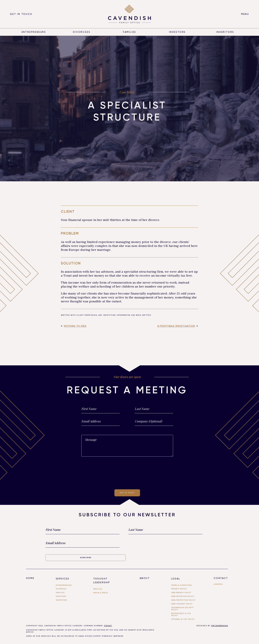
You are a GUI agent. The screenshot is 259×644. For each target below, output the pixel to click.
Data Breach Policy (181, 593)
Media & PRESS (101, 593)
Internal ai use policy (183, 619)
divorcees (82, 32)
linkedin (218, 584)
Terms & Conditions (182, 585)
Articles (98, 589)
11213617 (108, 626)
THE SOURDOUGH (219, 626)
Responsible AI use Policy (181, 614)
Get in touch (21, 14)
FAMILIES (60, 593)
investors (61, 596)
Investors (177, 32)
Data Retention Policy (183, 596)
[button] (245, 14)
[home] (129, 14)
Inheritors (61, 600)
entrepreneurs (34, 32)
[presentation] (127, 472)
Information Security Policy (182, 609)
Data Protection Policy (183, 600)
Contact (221, 578)
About (145, 578)
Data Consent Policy (182, 604)
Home (30, 578)
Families (130, 32)
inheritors (225, 32)
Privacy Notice (179, 589)
